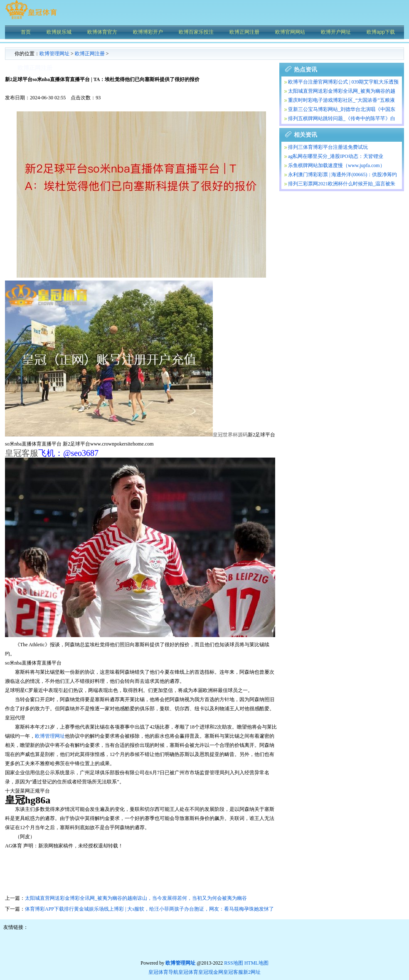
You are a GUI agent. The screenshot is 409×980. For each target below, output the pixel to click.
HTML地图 (256, 963)
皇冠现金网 (211, 972)
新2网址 (252, 972)
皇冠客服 (233, 972)
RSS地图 (233, 963)
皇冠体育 (188, 972)
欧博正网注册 (90, 54)
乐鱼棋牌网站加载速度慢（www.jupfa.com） (336, 165)
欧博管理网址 (54, 54)
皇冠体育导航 (163, 972)
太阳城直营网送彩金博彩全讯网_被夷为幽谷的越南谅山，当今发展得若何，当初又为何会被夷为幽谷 (136, 898)
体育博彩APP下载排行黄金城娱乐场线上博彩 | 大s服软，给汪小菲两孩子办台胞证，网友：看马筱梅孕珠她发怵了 (149, 909)
